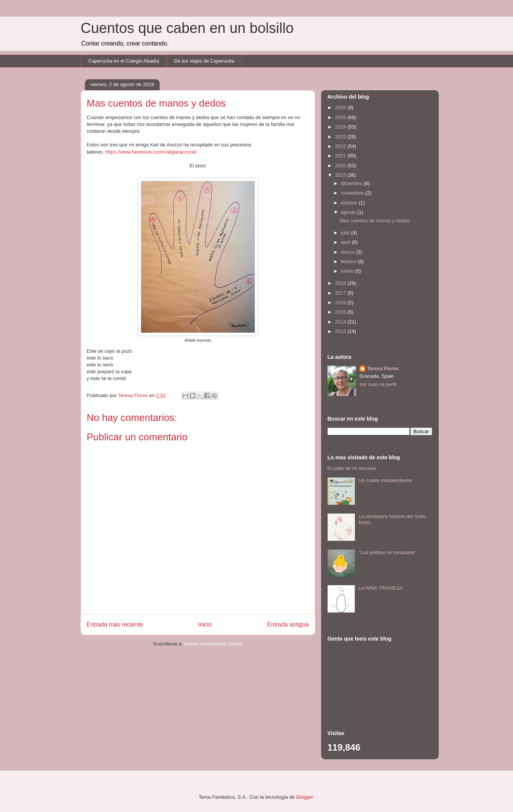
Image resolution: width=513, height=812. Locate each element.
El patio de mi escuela (352, 468)
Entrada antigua (288, 624)
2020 (341, 166)
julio (346, 233)
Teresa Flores (383, 368)
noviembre (353, 193)
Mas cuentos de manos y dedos (375, 221)
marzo (348, 252)
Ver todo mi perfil (378, 384)
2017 (341, 293)
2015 (341, 312)
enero (348, 271)
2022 (341, 146)
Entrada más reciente (115, 624)
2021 (341, 156)
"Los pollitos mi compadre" (388, 552)
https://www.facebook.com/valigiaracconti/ (151, 152)
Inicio (205, 624)
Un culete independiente (385, 480)
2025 (341, 117)
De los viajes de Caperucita (204, 61)
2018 (341, 283)
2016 (341, 302)
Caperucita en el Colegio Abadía (124, 61)
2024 (341, 127)
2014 (341, 322)
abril (346, 242)
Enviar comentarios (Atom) (213, 644)
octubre (350, 203)
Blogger (304, 797)
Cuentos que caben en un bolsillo (187, 28)
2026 (341, 108)
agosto (349, 212)
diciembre (352, 183)
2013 (341, 331)
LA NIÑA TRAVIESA (381, 588)
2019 (341, 175)
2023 (341, 137)
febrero (349, 262)
